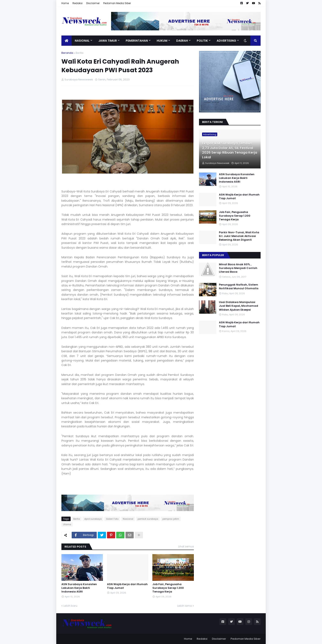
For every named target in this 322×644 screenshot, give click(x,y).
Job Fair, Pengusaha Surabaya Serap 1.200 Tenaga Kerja (168, 588)
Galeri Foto (112, 519)
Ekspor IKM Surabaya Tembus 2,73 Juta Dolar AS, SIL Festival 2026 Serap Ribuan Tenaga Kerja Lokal (230, 150)
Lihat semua (186, 546)
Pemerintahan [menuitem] (137, 41)
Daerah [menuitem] (182, 41)
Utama (67, 524)
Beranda (67, 53)
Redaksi (78, 3)
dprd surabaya (93, 519)
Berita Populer (213, 255)
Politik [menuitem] (202, 41)
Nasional (128, 519)
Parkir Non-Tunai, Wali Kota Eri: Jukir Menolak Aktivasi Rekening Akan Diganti (239, 236)
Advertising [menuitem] (226, 41)
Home (65, 3)
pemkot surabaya (148, 519)
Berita (79, 53)
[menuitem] (67, 41)
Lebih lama (185, 606)
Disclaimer (93, 3)
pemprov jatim (171, 519)
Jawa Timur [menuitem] (108, 41)
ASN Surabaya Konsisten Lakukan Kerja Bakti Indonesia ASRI (79, 588)
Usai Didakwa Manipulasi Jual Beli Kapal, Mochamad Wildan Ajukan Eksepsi (239, 306)
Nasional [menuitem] (82, 41)
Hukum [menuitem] (162, 41)
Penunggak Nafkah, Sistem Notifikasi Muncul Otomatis (239, 287)
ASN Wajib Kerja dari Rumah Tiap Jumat (127, 586)
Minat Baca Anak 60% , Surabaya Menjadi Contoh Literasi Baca (238, 268)
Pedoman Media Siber (117, 3)
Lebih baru (70, 606)
